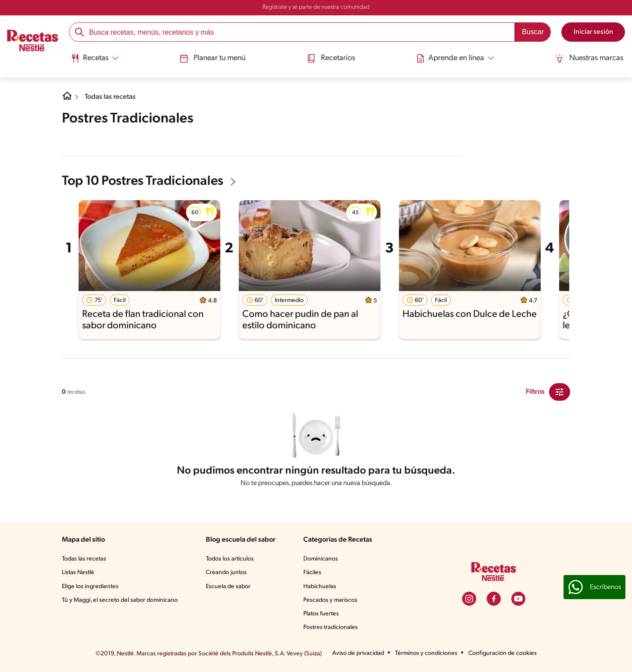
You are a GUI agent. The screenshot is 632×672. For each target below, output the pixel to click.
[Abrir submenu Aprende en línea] (455, 58)
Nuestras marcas (589, 58)
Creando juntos (226, 573)
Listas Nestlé (78, 573)
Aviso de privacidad (358, 653)
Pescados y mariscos (330, 600)
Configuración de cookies (503, 653)
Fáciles (312, 573)
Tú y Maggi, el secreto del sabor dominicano (120, 600)
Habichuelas (320, 587)
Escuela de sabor (228, 587)
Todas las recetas (110, 97)
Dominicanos (321, 559)
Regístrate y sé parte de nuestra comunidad (316, 7)
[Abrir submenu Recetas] (95, 58)
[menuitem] (95, 61)
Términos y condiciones (426, 653)
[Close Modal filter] (560, 392)
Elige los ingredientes (90, 587)
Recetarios (331, 58)
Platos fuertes (321, 614)
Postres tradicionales (330, 627)
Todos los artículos (230, 559)
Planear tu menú (212, 58)
